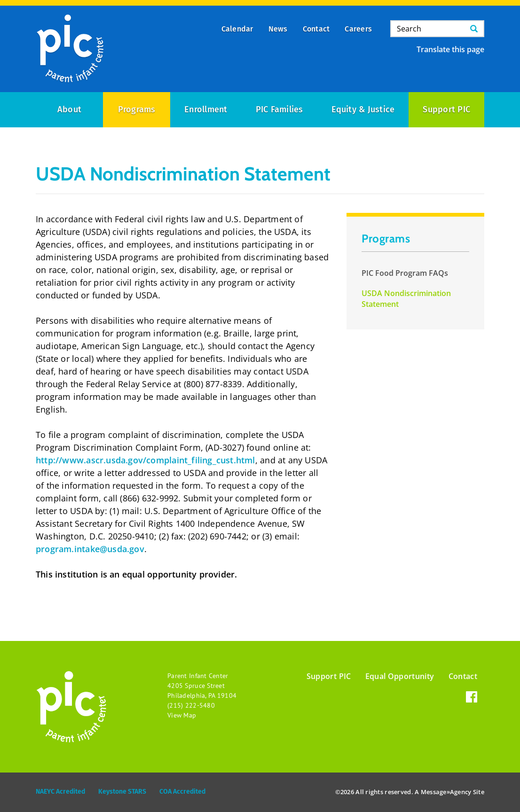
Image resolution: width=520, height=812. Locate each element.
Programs (137, 109)
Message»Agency (446, 792)
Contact (463, 676)
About (69, 109)
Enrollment (206, 109)
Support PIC (446, 109)
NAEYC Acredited (60, 792)
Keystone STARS (122, 792)
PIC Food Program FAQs (405, 273)
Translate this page (450, 49)
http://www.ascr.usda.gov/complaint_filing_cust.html (146, 460)
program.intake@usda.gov (90, 549)
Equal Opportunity (400, 676)
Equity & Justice (363, 109)
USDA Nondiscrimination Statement (406, 299)
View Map (182, 715)
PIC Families (280, 109)
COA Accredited (182, 792)
